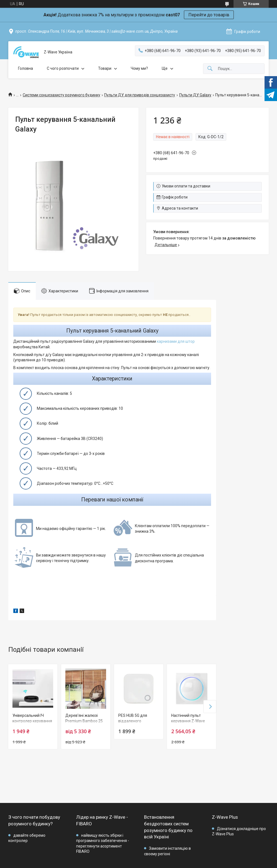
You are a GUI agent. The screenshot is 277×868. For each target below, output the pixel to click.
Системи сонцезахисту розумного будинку (61, 95)
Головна (25, 68)
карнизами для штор (176, 341)
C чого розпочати (63, 68)
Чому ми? (139, 68)
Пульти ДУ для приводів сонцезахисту (140, 95)
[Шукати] (210, 69)
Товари (105, 68)
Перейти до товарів (209, 15)
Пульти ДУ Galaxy (195, 95)
